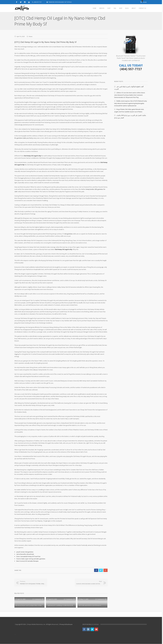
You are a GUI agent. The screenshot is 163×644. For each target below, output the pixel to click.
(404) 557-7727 (131, 69)
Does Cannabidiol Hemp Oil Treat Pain (28, 556)
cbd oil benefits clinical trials (25, 554)
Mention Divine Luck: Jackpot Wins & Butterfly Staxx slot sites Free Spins (39, 605)
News (31, 36)
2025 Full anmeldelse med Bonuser (90, 605)
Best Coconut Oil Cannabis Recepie (27, 561)
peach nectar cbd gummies (25, 552)
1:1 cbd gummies (67, 234)
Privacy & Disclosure (66, 624)
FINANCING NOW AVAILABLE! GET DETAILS (60, 2)
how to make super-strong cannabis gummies (31, 559)
